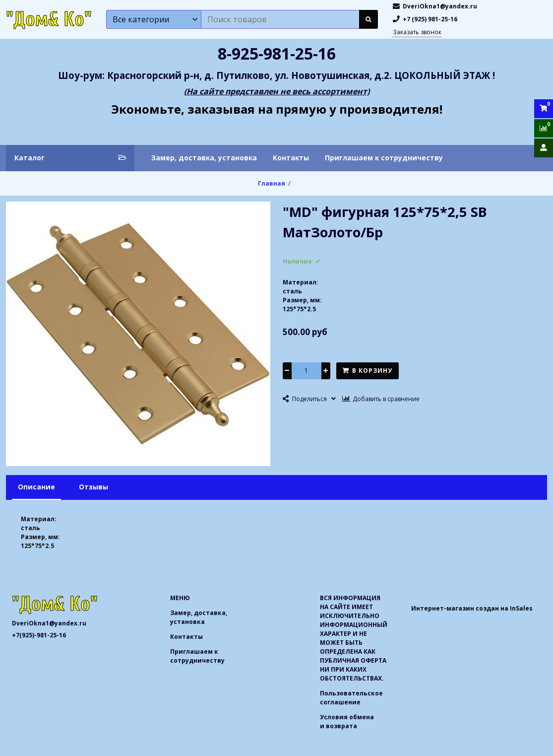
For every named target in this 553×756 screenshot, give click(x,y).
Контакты (291, 158)
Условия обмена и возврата (347, 722)
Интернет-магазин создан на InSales (472, 608)
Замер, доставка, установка (204, 158)
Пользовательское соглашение (351, 698)
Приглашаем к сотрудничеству (384, 158)
